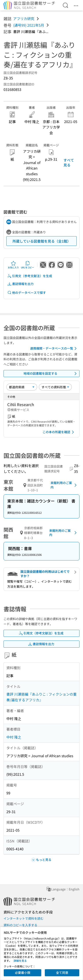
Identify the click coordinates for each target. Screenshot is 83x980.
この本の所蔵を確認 (59, 432)
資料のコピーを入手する (20, 925)
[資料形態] (55, 387)
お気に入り (13, 265)
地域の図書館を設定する (51, 374)
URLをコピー (27, 265)
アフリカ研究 (24, 18)
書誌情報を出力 (20, 284)
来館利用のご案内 (64, 485)
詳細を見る (20, 961)
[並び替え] (22, 387)
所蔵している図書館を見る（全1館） (42, 241)
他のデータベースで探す (27, 293)
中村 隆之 (14, 737)
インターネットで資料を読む (23, 918)
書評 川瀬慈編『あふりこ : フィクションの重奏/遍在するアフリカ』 (41, 697)
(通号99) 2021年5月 (29, 25)
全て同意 (62, 973)
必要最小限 (23, 973)
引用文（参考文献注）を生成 (30, 276)
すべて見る (69, 162)
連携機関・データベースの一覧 (54, 348)
